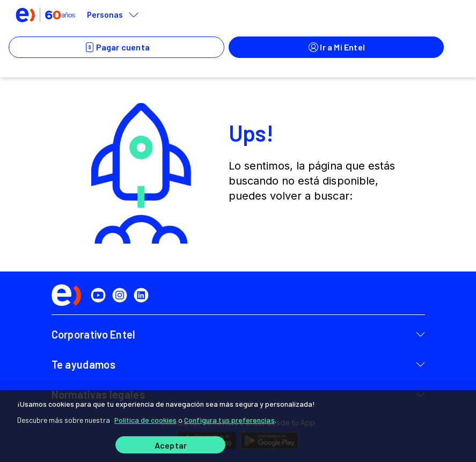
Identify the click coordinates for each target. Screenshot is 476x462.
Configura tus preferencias (229, 420)
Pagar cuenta (116, 47)
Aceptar (171, 445)
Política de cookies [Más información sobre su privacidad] (145, 420)
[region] (238, 426)
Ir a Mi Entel (336, 47)
